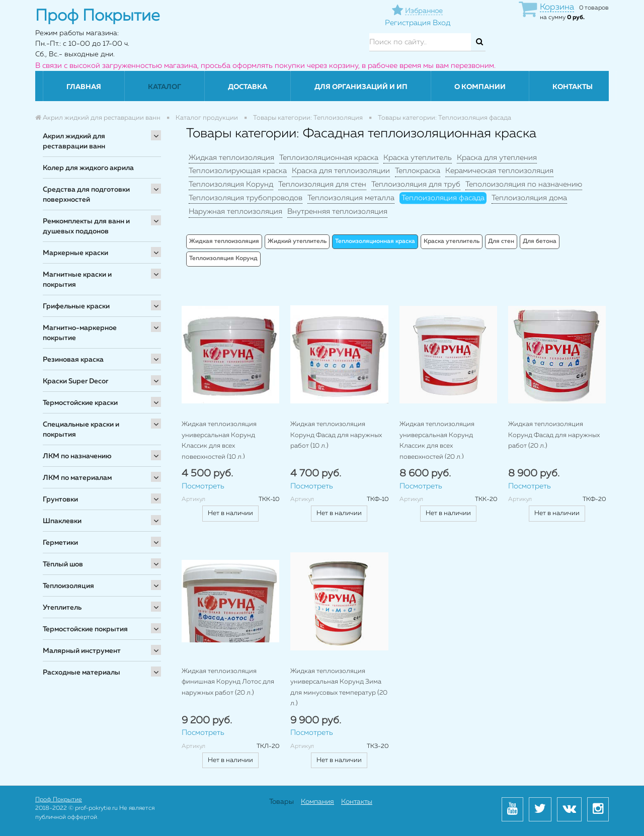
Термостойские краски (80, 403)
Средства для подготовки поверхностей (86, 195)
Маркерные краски (75, 253)
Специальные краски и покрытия (81, 430)
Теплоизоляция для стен (322, 184)
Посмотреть (203, 486)
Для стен (501, 241)
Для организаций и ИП (361, 87)
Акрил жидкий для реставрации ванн (74, 141)
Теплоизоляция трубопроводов (246, 198)
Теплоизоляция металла (351, 198)
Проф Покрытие (59, 800)
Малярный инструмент (82, 651)
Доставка (248, 87)
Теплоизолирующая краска (238, 171)
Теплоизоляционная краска (329, 158)
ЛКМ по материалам (77, 478)
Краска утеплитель (418, 158)
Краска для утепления (497, 158)
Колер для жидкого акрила (88, 168)
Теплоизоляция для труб (416, 184)
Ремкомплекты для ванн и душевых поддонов (86, 226)
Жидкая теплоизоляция (231, 158)
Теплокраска (418, 171)
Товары (281, 802)
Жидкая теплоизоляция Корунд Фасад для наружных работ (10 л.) (336, 435)
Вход (441, 23)
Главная (84, 87)
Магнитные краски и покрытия (77, 280)
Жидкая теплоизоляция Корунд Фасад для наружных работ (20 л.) (554, 435)
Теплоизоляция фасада (443, 198)
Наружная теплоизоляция (235, 212)
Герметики (60, 543)
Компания (317, 802)
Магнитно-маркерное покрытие (80, 333)
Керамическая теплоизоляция (499, 171)
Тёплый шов (63, 564)
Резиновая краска (73, 360)
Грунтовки (60, 499)
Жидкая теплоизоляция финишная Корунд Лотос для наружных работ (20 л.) (228, 682)
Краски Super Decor (75, 381)
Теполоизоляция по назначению (524, 184)
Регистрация (408, 23)
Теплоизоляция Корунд (231, 184)
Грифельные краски (76, 306)
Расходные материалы (82, 673)
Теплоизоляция (68, 586)
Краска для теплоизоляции (341, 171)
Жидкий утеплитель (297, 241)
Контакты (573, 87)
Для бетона (540, 241)
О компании (480, 87)
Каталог (165, 87)
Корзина (557, 7)
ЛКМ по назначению (77, 456)
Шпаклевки (62, 521)
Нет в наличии (230, 513)
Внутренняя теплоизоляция (337, 212)
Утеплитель (62, 608)
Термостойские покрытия (85, 629)
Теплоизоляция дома (529, 198)
